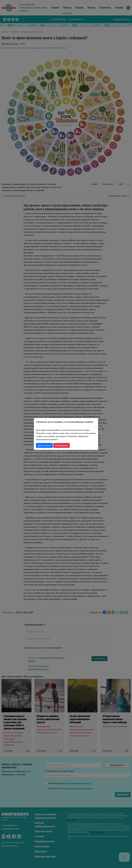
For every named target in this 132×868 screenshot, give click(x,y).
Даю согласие (44, 445)
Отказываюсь (61, 445)
